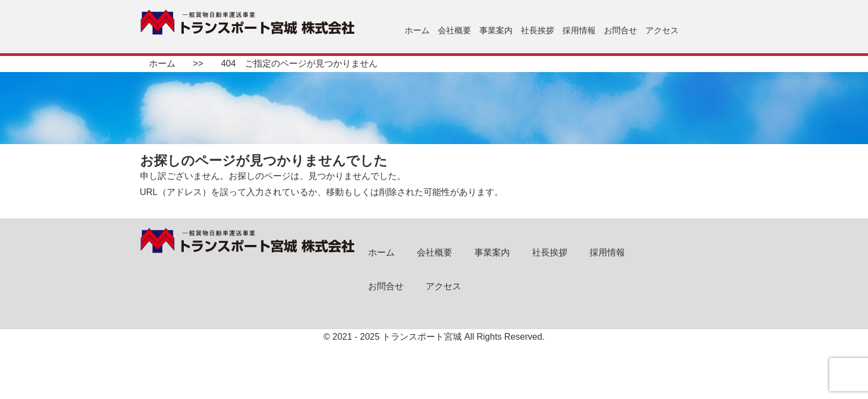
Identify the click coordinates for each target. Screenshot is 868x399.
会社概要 (454, 30)
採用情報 (579, 30)
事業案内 (496, 30)
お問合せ (621, 30)
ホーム (417, 30)
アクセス (662, 30)
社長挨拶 (538, 30)
